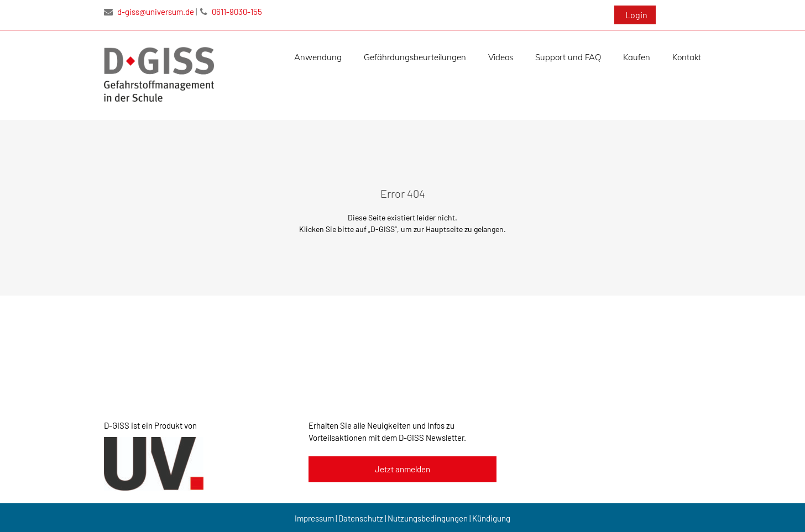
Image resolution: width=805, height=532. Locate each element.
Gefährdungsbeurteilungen (415, 57)
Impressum (314, 518)
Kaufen (637, 57)
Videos (501, 57)
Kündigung (491, 518)
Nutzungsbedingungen (428, 518)
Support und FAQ (568, 57)
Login (636, 15)
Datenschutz (361, 518)
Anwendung (318, 57)
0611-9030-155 (231, 12)
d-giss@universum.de (149, 12)
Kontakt (687, 57)
